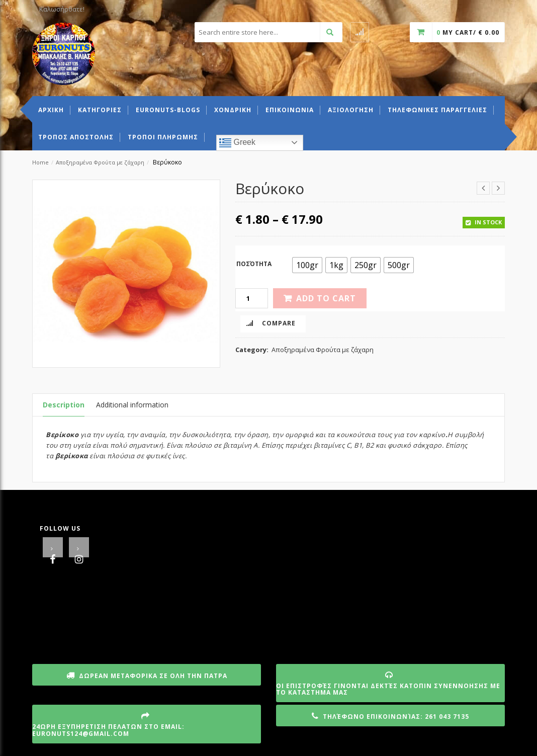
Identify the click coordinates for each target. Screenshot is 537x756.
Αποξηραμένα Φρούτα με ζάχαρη (100, 162)
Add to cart (326, 298)
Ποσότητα (254, 264)
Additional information (132, 405)
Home (40, 162)
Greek (237, 143)
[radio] (307, 265)
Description (64, 405)
